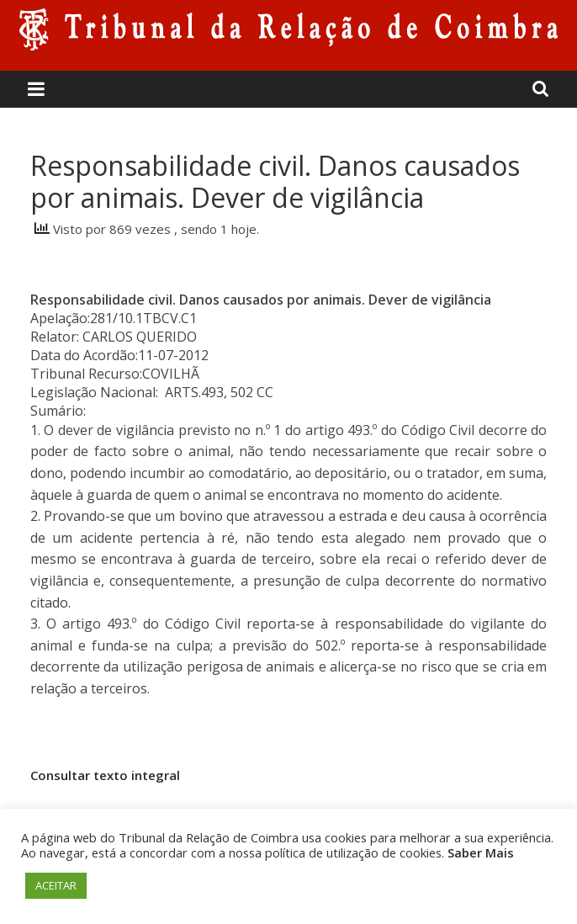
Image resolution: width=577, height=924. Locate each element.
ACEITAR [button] (56, 885)
